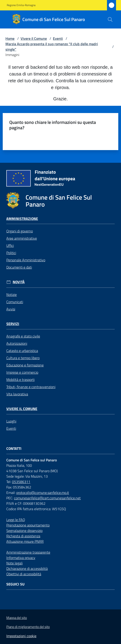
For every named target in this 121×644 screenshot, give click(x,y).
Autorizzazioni (17, 343)
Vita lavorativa (17, 394)
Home (10, 38)
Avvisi (11, 309)
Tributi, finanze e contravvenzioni (31, 387)
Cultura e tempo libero (23, 358)
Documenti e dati (19, 267)
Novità (19, 282)
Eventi (58, 38)
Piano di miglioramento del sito (28, 627)
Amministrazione (22, 219)
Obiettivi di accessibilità (24, 574)
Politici (11, 253)
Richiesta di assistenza (23, 536)
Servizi (13, 324)
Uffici (10, 245)
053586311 (21, 482)
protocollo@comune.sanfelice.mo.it (43, 493)
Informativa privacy (21, 558)
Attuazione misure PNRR (25, 541)
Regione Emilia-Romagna (21, 5)
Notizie (12, 295)
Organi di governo (20, 231)
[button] (110, 19)
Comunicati (15, 302)
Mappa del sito (17, 618)
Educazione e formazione (25, 365)
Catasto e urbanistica (22, 351)
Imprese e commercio (22, 372)
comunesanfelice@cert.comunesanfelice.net (47, 498)
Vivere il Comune (34, 38)
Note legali (14, 563)
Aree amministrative (22, 238)
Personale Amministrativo (26, 260)
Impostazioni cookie (21, 636)
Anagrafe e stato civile (23, 336)
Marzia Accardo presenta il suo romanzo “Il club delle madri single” (52, 47)
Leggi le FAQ (16, 520)
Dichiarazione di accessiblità (27, 569)
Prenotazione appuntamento (28, 525)
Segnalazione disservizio (24, 531)
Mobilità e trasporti (20, 380)
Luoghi (11, 421)
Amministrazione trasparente (28, 552)
